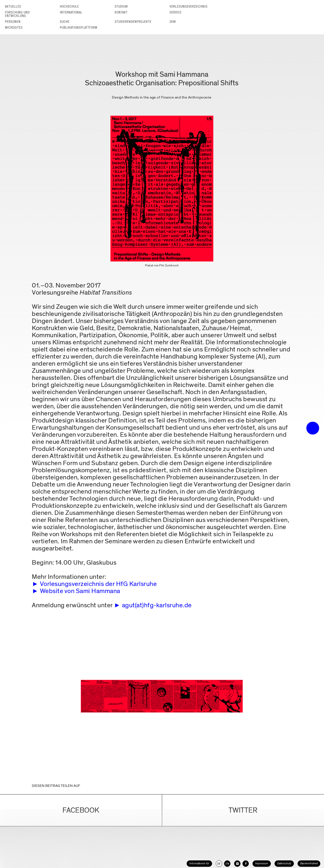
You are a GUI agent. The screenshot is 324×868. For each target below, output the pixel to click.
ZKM (173, 22)
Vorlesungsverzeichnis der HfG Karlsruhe (98, 584)
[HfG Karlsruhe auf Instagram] (237, 864)
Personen (13, 22)
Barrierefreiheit (309, 863)
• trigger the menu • (313, 428)
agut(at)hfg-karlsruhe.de (157, 605)
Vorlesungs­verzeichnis (188, 6)
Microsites (14, 28)
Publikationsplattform (78, 28)
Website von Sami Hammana (80, 591)
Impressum (262, 863)
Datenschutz (284, 863)
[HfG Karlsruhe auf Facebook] (246, 864)
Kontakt (121, 12)
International (71, 12)
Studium (121, 6)
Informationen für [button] (199, 863)
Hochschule (69, 6)
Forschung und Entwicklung (17, 14)
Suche (65, 22)
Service (175, 12)
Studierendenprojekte (133, 22)
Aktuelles (13, 6)
